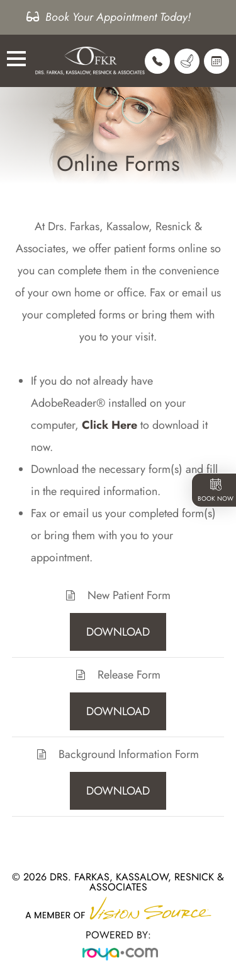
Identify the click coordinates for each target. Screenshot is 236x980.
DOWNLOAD (118, 632)
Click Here (110, 425)
